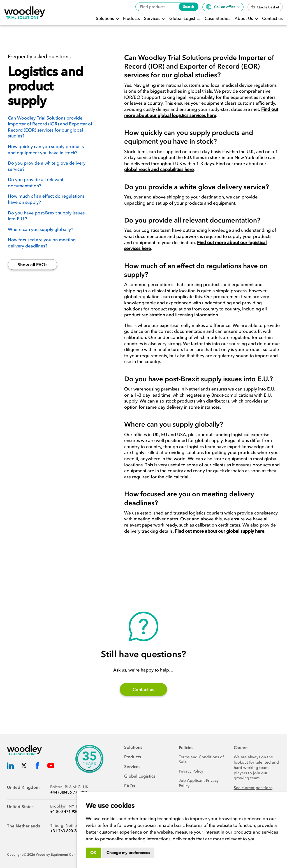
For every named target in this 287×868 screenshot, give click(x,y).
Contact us (272, 18)
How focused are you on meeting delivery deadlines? (42, 243)
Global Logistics (185, 18)
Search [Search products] (189, 7)
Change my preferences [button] (128, 853)
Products (131, 18)
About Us (244, 18)
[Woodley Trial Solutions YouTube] (51, 767)
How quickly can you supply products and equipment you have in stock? (46, 149)
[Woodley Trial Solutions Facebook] (37, 767)
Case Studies (217, 18)
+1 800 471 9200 (65, 812)
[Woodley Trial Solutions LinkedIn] (10, 767)
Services (153, 18)
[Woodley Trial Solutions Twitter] (24, 767)
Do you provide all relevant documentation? (36, 183)
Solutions (106, 18)
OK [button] (93, 853)
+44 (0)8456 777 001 (69, 792)
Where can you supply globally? (40, 229)
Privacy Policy (191, 771)
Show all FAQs (33, 265)
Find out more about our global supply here (220, 531)
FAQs (130, 786)
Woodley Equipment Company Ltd (63, 855)
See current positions (253, 788)
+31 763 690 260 (65, 831)
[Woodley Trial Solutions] (25, 13)
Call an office (221, 7)
